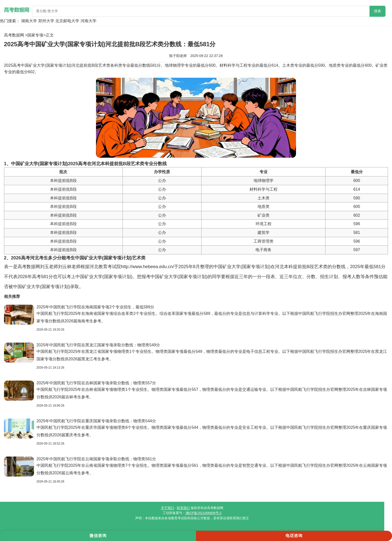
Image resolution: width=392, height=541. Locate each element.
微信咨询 (98, 536)
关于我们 (167, 508)
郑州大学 (46, 21)
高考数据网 (14, 35)
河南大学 (88, 21)
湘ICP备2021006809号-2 (204, 513)
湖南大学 (29, 21)
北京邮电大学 (67, 21)
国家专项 (35, 35)
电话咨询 (294, 536)
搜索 (377, 11)
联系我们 (183, 508)
